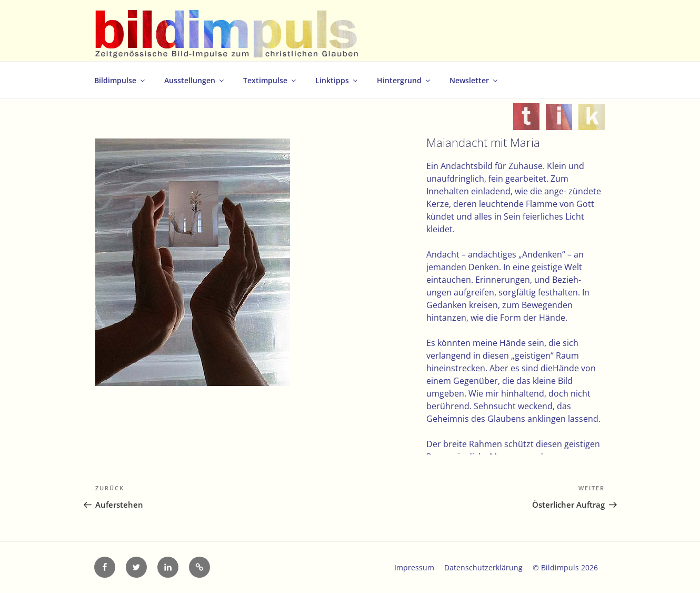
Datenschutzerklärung (483, 567)
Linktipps (337, 80)
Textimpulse (270, 80)
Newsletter (474, 80)
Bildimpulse (120, 80)
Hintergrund (404, 80)
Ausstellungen (195, 80)
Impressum (414, 567)
